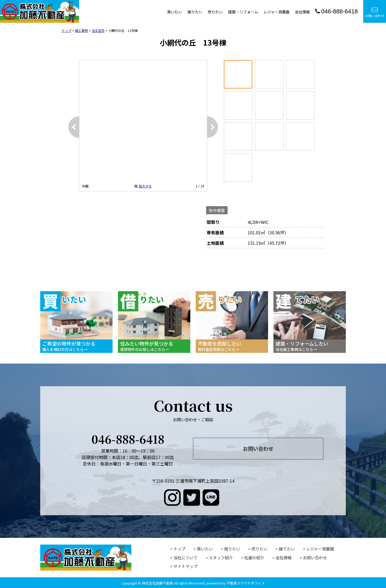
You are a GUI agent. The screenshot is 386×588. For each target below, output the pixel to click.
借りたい (195, 12)
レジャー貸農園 (276, 12)
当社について (185, 558)
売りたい (215, 12)
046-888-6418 (337, 11)
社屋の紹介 (254, 558)
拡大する (143, 186)
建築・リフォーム (243, 12)
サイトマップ (185, 566)
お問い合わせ (375, 12)
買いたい (175, 12)
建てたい (287, 549)
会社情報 (302, 12)
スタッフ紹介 (221, 558)
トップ (179, 549)
